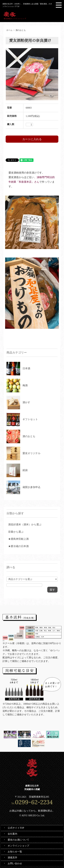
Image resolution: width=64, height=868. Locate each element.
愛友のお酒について (18, 840)
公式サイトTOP (16, 828)
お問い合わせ (15, 864)
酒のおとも (21, 30)
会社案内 (12, 834)
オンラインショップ (18, 846)
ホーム (9, 30)
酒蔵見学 (12, 858)
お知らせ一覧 (15, 852)
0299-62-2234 (34, 802)
